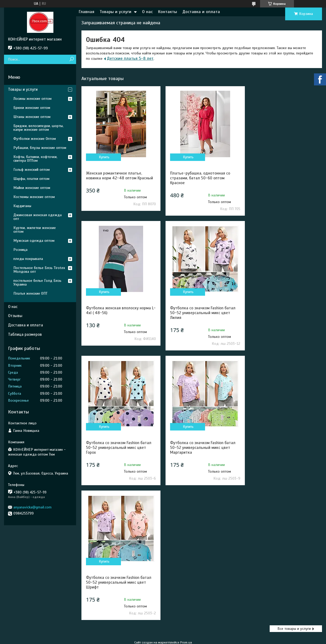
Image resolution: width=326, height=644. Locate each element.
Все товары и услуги (294, 494)
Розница (20, 250)
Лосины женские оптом (32, 99)
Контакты (168, 12)
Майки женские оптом (32, 188)
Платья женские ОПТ (30, 293)
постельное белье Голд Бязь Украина (37, 283)
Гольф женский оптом (32, 170)
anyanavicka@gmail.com (32, 507)
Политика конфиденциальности (229, 535)
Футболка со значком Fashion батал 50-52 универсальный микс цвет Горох (201, 313)
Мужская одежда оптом (34, 241)
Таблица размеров (25, 334)
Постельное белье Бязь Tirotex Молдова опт (39, 270)
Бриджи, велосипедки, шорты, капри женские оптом (38, 128)
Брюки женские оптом (32, 108)
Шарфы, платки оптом (31, 179)
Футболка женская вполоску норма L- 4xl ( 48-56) (282, 176)
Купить (104, 157)
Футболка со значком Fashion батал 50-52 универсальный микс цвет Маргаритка (282, 313)
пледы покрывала (28, 259)
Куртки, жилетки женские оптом (35, 230)
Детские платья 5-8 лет (130, 58)
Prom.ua (186, 530)
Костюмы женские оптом (34, 197)
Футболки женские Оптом (35, 139)
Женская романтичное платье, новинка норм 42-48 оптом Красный (119, 176)
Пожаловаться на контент (184, 535)
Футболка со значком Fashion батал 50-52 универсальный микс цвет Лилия (119, 313)
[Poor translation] (19, 566)
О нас (147, 12)
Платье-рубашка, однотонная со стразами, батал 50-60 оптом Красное (198, 178)
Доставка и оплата (201, 12)
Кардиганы (22, 206)
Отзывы (15, 316)
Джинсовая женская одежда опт (38, 217)
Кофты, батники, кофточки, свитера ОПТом (35, 159)
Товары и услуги (115, 12)
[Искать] (71, 59)
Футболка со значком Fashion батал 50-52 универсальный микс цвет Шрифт (119, 448)
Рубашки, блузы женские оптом (40, 148)
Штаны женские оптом (32, 117)
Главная (87, 12)
